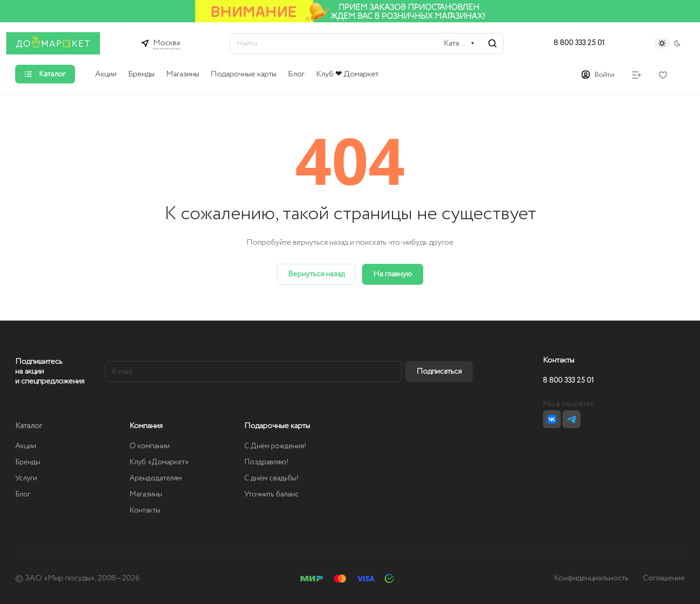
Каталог (29, 426)
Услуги (26, 478)
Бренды (28, 462)
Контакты (145, 510)
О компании (150, 446)
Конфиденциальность (591, 578)
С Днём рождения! (275, 446)
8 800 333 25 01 (579, 43)
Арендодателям (156, 478)
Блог (23, 494)
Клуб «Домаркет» (159, 462)
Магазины (146, 494)
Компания (146, 426)
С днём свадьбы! (271, 478)
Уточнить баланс (272, 494)
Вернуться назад (316, 274)
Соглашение (664, 578)
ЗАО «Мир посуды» (60, 578)
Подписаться (439, 371)
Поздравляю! (266, 462)
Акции (26, 446)
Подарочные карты (277, 426)
